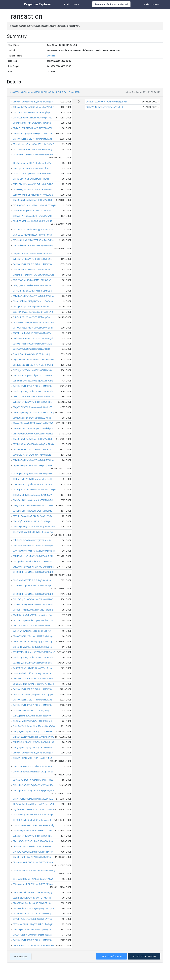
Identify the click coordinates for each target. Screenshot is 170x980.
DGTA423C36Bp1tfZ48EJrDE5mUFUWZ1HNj (33, 328)
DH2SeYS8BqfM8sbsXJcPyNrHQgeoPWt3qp (33, 815)
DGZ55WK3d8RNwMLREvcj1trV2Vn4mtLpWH (33, 804)
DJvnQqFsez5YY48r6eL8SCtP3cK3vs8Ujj (31, 354)
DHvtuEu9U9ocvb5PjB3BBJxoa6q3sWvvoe (32, 919)
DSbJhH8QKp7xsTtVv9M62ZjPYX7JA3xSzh (32, 540)
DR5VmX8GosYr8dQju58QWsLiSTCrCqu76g (33, 532)
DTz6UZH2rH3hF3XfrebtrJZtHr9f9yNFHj (31, 710)
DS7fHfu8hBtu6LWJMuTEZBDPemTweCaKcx (33, 240)
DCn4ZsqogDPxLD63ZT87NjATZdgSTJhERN (33, 365)
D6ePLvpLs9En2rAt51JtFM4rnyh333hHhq (31, 168)
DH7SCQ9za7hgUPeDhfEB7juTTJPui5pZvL (32, 820)
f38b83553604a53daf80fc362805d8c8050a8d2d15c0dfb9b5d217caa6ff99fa (45, 92)
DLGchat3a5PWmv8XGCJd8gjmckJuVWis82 (33, 107)
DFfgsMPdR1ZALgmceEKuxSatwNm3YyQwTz (34, 275)
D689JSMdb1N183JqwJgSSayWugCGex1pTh (33, 909)
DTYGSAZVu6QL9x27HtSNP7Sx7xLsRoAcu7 (33, 605)
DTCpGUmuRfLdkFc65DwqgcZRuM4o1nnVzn (33, 495)
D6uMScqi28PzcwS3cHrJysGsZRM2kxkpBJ (33, 102)
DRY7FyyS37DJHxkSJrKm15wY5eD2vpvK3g (33, 149)
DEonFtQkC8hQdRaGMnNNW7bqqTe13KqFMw (34, 527)
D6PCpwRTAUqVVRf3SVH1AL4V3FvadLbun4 (33, 679)
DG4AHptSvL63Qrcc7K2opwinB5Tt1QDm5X (33, 474)
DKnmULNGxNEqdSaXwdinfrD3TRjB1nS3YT (32, 200)
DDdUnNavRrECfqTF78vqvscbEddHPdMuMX (33, 174)
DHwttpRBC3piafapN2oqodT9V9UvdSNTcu (32, 307)
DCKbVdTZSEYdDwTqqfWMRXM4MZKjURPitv (106, 102)
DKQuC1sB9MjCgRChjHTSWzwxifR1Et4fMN (33, 758)
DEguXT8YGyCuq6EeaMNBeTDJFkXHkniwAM (33, 360)
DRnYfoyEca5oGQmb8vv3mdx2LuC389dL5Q (33, 799)
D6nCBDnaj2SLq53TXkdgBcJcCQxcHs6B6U (33, 375)
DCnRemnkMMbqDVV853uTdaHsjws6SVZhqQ (34, 871)
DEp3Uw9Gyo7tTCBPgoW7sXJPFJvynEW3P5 (33, 195)
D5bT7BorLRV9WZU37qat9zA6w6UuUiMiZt (33, 626)
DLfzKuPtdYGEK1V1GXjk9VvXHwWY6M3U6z (33, 785)
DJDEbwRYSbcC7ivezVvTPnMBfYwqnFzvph (32, 317)
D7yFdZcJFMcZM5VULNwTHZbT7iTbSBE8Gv (33, 128)
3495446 (51, 56)
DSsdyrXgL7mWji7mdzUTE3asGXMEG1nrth (33, 391)
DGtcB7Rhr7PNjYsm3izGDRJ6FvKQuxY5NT (32, 221)
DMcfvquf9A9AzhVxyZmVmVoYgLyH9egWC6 (34, 791)
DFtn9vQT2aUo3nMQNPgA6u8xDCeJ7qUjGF (33, 695)
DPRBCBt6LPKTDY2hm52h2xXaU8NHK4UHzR (34, 946)
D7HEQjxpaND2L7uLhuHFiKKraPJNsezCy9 (32, 716)
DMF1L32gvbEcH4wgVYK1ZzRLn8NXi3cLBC (33, 184)
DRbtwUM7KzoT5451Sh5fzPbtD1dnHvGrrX (32, 847)
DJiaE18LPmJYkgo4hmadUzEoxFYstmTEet (33, 484)
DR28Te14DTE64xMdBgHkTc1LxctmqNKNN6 (33, 155)
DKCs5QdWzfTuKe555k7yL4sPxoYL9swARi (32, 216)
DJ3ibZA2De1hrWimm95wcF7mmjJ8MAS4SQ (34, 726)
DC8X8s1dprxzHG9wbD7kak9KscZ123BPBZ (33, 610)
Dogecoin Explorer (38, 4)
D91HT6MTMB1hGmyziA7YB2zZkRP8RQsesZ (34, 652)
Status (76, 4)
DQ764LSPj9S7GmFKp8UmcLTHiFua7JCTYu (33, 831)
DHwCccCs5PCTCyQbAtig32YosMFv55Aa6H (33, 935)
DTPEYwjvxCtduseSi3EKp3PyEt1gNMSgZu (32, 930)
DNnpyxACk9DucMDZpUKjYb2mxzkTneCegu (33, 301)
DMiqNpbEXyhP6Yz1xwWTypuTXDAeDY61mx (33, 296)
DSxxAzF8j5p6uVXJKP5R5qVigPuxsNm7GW (33, 423)
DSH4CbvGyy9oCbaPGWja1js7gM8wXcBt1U (33, 556)
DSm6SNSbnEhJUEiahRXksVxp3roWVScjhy (32, 893)
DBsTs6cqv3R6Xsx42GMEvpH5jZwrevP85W (33, 879)
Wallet (147, 4)
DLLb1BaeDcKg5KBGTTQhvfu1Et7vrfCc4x (32, 211)
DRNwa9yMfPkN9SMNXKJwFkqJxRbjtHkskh (33, 479)
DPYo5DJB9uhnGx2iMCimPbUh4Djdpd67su (32, 118)
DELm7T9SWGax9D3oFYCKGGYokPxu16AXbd (33, 397)
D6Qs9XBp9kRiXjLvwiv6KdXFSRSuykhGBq (32, 418)
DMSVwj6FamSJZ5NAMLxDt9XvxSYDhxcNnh (33, 567)
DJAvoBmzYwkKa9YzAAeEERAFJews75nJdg (33, 825)
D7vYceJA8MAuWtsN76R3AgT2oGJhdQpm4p (34, 551)
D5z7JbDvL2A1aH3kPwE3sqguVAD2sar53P (33, 230)
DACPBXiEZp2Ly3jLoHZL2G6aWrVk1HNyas (32, 235)
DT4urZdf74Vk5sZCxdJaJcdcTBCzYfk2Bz (32, 291)
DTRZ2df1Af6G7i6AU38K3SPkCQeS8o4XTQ (33, 246)
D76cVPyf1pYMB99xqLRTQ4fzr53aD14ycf (32, 521)
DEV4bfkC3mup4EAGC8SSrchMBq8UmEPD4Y (33, 444)
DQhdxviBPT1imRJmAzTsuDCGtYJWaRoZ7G (33, 684)
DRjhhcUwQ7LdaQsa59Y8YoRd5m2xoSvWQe (34, 809)
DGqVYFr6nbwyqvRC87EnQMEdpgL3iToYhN (32, 163)
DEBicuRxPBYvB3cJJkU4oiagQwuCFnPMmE (33, 381)
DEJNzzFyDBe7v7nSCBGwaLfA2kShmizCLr (32, 663)
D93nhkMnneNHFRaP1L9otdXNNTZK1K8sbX (33, 862)
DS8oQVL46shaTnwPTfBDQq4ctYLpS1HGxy (106, 107)
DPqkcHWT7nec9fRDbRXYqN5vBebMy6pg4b (33, 338)
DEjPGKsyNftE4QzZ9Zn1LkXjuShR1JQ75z (32, 333)
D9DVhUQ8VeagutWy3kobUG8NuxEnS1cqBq (33, 413)
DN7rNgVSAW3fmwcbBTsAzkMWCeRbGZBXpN (34, 205)
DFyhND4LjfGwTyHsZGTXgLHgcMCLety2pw (32, 615)
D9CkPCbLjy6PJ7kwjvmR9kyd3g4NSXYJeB (32, 455)
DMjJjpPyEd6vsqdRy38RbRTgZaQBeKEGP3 (32, 732)
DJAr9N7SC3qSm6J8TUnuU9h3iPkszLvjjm (32, 586)
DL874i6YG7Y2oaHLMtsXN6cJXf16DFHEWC (33, 312)
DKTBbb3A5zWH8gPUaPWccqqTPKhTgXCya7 (33, 323)
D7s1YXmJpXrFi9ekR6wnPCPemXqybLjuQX (33, 112)
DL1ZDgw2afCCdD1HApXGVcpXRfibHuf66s (32, 370)
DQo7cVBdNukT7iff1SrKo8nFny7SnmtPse (32, 123)
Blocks (67, 4)
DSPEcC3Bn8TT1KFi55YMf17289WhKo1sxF (33, 766)
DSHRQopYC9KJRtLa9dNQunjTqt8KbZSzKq (32, 642)
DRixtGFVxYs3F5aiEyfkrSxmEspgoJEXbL (31, 179)
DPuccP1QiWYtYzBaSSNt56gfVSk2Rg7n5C (32, 647)
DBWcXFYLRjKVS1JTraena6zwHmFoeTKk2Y (33, 780)
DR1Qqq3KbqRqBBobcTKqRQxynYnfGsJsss (33, 621)
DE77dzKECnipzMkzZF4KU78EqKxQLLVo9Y (32, 516)
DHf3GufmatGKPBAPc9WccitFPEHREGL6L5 (32, 721)
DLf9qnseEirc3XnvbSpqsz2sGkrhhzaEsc (31, 270)
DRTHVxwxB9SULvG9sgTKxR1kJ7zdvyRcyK (33, 924)
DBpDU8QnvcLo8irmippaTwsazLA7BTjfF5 (32, 349)
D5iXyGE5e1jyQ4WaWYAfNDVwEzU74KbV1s (33, 506)
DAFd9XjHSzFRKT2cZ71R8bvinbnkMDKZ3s (32, 139)
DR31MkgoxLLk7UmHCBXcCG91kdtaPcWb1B (33, 144)
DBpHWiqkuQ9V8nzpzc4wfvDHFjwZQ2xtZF (32, 466)
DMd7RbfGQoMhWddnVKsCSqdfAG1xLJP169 (33, 742)
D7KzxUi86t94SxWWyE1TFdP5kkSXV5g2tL (32, 259)
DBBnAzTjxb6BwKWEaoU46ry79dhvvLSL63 (32, 344)
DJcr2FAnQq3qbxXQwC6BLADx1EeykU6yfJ (32, 511)
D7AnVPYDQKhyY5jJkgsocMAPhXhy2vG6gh (33, 636)
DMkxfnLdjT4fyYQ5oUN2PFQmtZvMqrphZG (32, 134)
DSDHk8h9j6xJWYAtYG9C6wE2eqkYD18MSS (33, 434)
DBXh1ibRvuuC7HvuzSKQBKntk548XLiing (32, 914)
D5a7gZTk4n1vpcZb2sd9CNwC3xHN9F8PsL (33, 562)
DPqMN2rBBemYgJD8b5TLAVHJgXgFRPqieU (33, 772)
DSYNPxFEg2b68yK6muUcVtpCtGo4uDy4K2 (32, 190)
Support (156, 4)
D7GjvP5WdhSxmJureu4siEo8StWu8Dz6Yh (32, 903)
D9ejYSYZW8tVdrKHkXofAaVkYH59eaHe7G (32, 254)
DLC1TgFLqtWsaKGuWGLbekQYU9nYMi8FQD (33, 599)
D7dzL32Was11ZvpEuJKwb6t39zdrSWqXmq (33, 841)
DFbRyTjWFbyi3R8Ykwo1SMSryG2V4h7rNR (32, 280)
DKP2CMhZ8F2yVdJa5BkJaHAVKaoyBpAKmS (33, 737)
